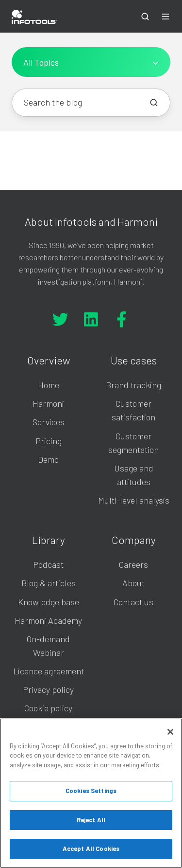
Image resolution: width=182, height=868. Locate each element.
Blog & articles (49, 583)
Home (49, 385)
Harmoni (48, 403)
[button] (145, 17)
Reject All (91, 820)
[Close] (170, 732)
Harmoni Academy (48, 620)
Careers (133, 564)
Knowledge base (49, 602)
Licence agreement (49, 671)
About (133, 583)
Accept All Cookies (91, 849)
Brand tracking (133, 385)
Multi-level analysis (134, 500)
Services (49, 422)
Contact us (133, 602)
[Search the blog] (154, 103)
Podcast (48, 564)
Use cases (134, 360)
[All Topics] (91, 62)
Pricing (49, 441)
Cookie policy (48, 708)
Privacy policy (48, 689)
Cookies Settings (91, 791)
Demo (48, 459)
